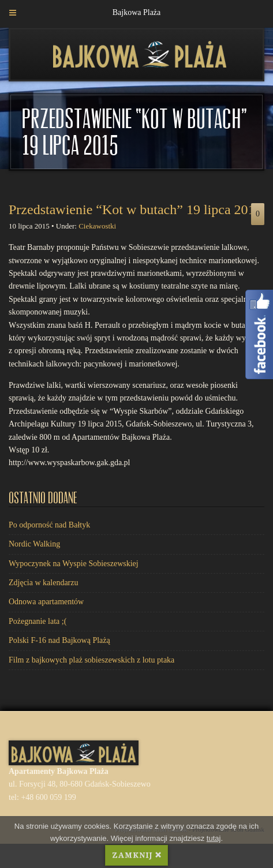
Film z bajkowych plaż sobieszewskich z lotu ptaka (91, 660)
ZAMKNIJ (136, 855)
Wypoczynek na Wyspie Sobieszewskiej (74, 564)
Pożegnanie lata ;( (38, 621)
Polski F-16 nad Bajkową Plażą (59, 640)
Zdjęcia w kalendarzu (44, 583)
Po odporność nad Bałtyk (49, 525)
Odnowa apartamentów (46, 602)
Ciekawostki (97, 226)
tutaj (214, 838)
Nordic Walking (34, 544)
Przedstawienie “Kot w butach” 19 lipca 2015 (135, 209)
